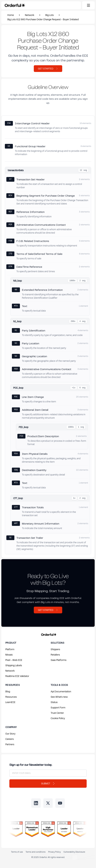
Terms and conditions (36, 852)
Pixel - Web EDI (14, 660)
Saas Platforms (59, 660)
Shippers (55, 649)
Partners (10, 744)
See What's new (59, 697)
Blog (8, 691)
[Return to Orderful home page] (48, 634)
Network (30, 15)
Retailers (55, 655)
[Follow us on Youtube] (60, 803)
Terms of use (17, 852)
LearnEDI (10, 702)
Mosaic (9, 655)
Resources (11, 697)
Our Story (10, 734)
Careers (10, 739)
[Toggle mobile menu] (88, 5)
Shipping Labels (14, 665)
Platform (10, 649)
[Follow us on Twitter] (48, 803)
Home (11, 15)
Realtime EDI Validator (17, 676)
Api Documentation (61, 691)
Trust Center (57, 713)
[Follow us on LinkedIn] (36, 803)
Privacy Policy (54, 852)
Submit (48, 783)
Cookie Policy (58, 718)
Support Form (58, 707)
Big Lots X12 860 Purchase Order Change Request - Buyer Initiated (43, 19)
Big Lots (50, 15)
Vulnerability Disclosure (74, 852)
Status (54, 702)
